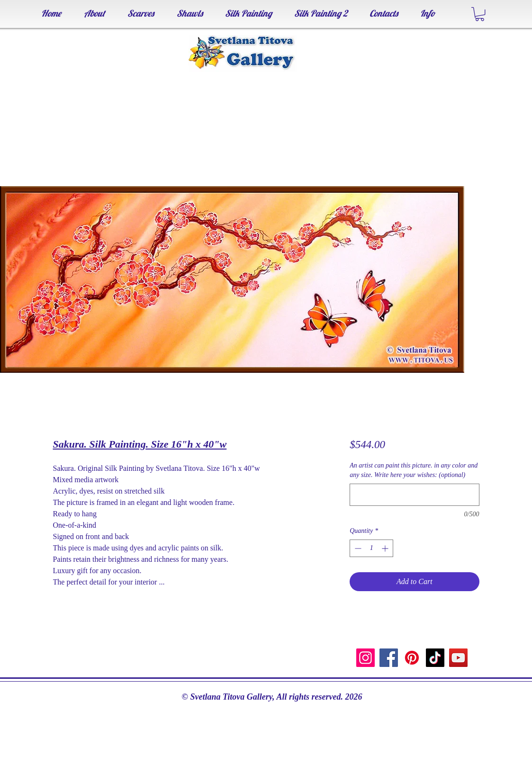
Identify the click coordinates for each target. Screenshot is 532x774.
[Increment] (386, 548)
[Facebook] (389, 658)
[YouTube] (458, 658)
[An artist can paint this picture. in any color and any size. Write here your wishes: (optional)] (414, 495)
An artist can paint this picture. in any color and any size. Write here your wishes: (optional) (414, 470)
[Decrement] (357, 548)
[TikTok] (435, 658)
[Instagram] (365, 658)
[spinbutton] (371, 548)
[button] (480, 14)
